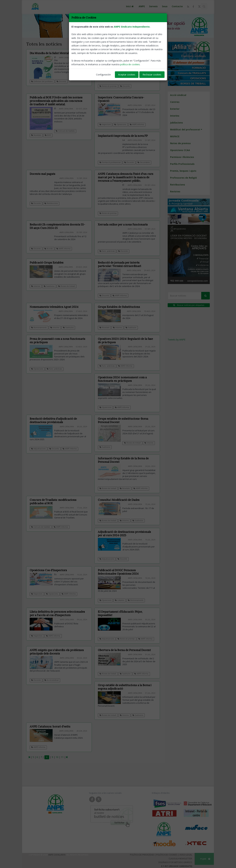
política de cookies (130, 64)
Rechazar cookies (152, 75)
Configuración (103, 75)
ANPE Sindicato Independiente (132, 27)
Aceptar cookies (127, 75)
